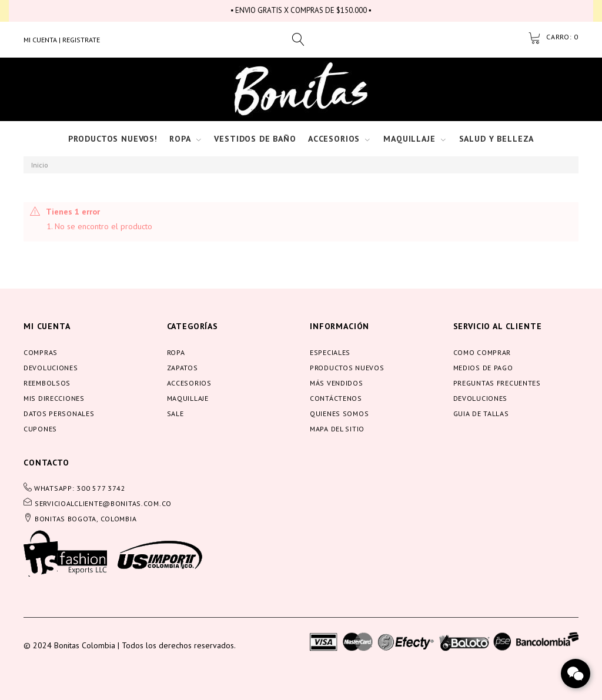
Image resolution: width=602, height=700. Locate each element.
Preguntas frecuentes (497, 383)
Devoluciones (51, 368)
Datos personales (59, 413)
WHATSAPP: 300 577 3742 (80, 488)
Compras (41, 352)
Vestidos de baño (255, 139)
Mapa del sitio (337, 429)
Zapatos (183, 368)
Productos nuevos (347, 368)
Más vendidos (337, 383)
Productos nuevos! (113, 139)
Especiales (330, 352)
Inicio (40, 165)
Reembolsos (47, 383)
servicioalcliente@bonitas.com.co (103, 503)
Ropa (180, 139)
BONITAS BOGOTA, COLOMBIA (86, 519)
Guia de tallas (481, 413)
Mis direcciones (54, 398)
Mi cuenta (47, 326)
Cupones (40, 429)
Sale (175, 413)
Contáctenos (336, 398)
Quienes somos (339, 413)
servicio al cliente (498, 326)
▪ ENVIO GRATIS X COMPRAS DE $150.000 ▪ (301, 10)
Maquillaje (409, 139)
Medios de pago (483, 368)
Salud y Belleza (497, 139)
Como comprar (482, 352)
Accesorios (334, 139)
